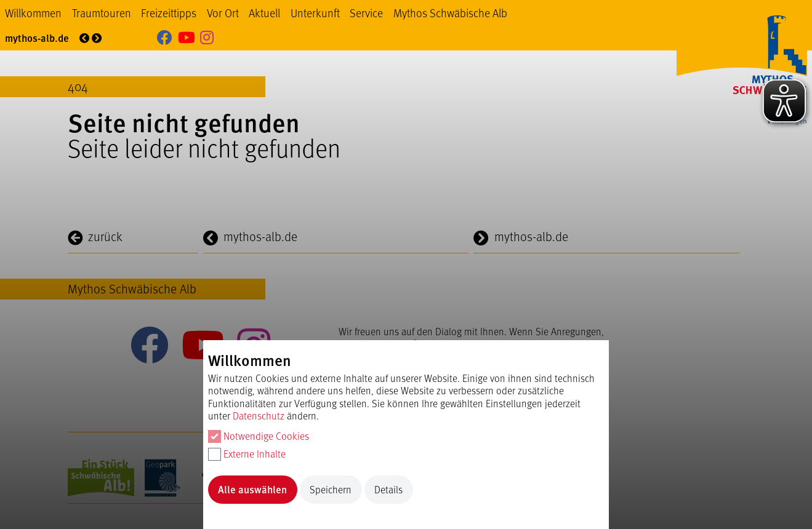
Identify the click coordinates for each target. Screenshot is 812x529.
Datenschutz (259, 416)
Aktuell (264, 13)
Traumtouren (102, 13)
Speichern (331, 489)
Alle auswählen (252, 489)
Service (366, 13)
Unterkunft (315, 13)
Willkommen (33, 13)
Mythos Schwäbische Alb (450, 13)
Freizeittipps (169, 13)
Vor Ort (223, 13)
